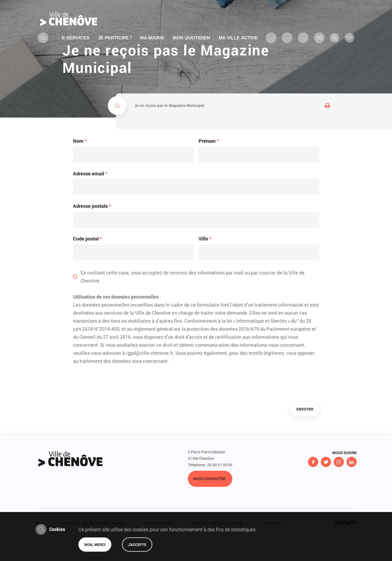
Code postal (87, 261)
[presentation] (114, 406)
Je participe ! (114, 44)
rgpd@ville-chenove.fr (149, 375)
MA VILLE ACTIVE (240, 44)
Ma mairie (152, 44)
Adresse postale (92, 229)
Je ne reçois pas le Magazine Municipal (169, 122)
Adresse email (90, 196)
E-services (74, 44)
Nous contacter (209, 501)
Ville (205, 261)
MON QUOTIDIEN (192, 44)
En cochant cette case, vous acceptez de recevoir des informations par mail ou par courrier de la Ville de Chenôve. (193, 299)
